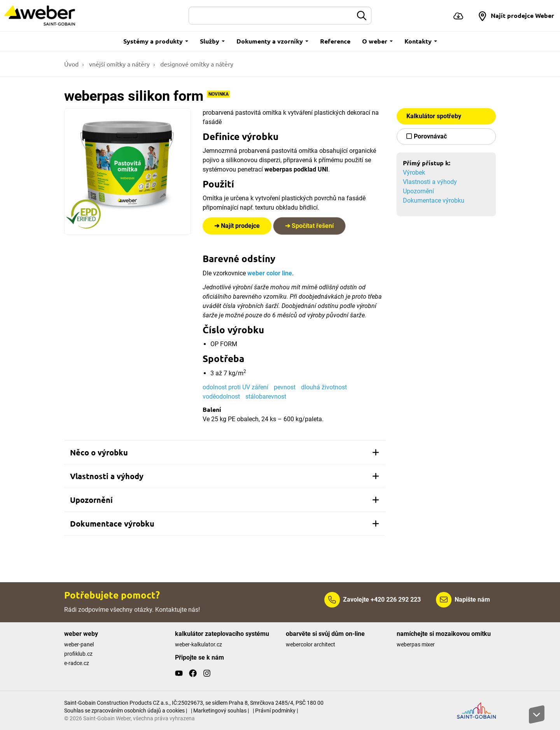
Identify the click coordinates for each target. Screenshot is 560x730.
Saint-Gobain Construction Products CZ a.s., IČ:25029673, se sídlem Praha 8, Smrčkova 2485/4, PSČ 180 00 (194, 703)
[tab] (225, 452)
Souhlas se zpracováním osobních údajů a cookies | (126, 711)
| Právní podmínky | (275, 711)
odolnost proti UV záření (235, 387)
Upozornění (418, 191)
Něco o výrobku (225, 452)
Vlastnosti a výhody (430, 182)
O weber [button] (377, 41)
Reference (335, 41)
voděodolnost (221, 397)
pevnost (285, 387)
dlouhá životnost (324, 387)
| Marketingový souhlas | (220, 711)
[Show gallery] (128, 172)
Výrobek (414, 172)
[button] (516, 16)
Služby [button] (212, 41)
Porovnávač (430, 136)
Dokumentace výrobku (434, 200)
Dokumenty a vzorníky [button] (272, 41)
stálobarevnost (266, 397)
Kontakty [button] (421, 41)
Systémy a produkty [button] (156, 41)
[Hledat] (271, 16)
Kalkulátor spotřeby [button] (434, 116)
